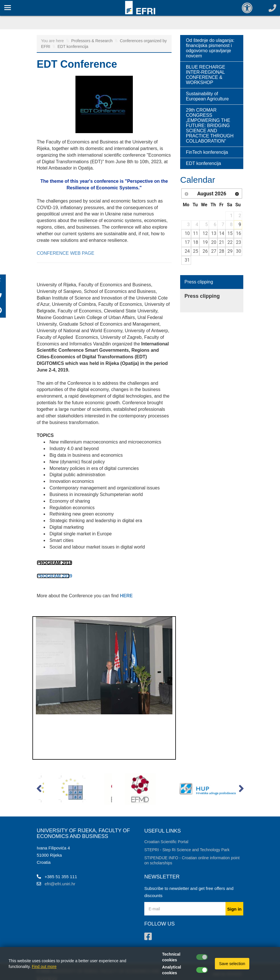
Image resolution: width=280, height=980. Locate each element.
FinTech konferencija (207, 152)
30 (239, 251)
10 (187, 233)
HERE (126, 596)
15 (230, 233)
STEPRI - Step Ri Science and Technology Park (187, 850)
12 (205, 233)
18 (196, 242)
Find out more (44, 967)
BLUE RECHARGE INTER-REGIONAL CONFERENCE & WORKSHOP (206, 75)
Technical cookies (171, 957)
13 (214, 233)
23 (239, 242)
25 (196, 251)
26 (205, 251)
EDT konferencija (73, 46)
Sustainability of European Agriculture (207, 96)
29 (230, 251)
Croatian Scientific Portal (166, 842)
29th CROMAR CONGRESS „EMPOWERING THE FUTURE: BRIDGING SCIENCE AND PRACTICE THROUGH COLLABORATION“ (210, 126)
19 (205, 242)
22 (230, 242)
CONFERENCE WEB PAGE (66, 253)
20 (214, 242)
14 (222, 233)
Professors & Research (92, 41)
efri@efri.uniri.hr (60, 884)
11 (196, 233)
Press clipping (199, 282)
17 (187, 242)
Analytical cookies (172, 970)
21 (222, 242)
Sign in (234, 909)
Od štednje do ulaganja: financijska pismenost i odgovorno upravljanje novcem (210, 48)
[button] (39, 790)
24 (187, 251)
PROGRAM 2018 (55, 563)
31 (187, 260)
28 (222, 251)
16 (239, 233)
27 (214, 251)
